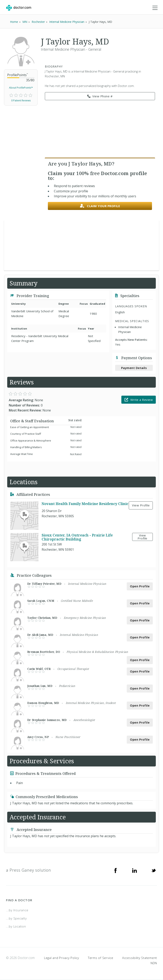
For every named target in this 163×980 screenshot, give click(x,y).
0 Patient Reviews (21, 100)
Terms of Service (101, 958)
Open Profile (140, 586)
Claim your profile (100, 206)
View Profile (141, 505)
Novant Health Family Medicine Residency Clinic (85, 504)
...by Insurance (17, 910)
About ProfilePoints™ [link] (21, 88)
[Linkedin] (135, 870)
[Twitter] (154, 870)
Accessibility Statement (140, 958)
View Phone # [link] (100, 96)
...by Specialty (16, 918)
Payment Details (134, 368)
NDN (154, 963)
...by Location (16, 927)
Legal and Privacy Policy (62, 958)
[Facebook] (116, 870)
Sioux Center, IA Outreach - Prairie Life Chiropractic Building (77, 537)
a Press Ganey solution (29, 870)
